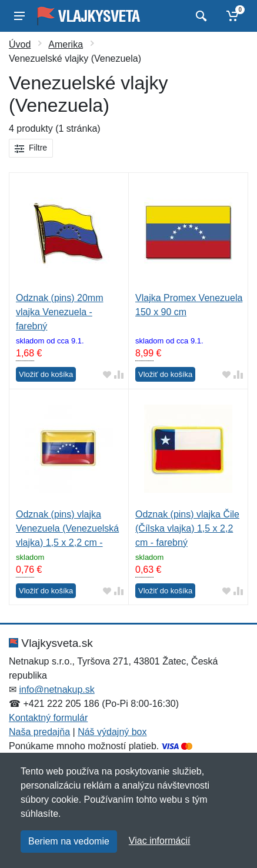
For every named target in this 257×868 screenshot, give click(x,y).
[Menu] (19, 16)
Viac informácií (160, 841)
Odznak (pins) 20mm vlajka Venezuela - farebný (60, 312)
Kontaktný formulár (48, 718)
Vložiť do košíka (46, 374)
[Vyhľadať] (200, 16)
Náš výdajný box (112, 732)
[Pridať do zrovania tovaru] (119, 375)
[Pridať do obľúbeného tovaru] (107, 375)
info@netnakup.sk (56, 690)
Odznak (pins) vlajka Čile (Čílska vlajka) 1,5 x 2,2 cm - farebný (187, 528)
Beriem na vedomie (69, 841)
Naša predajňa (39, 732)
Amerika (66, 44)
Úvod (20, 44)
